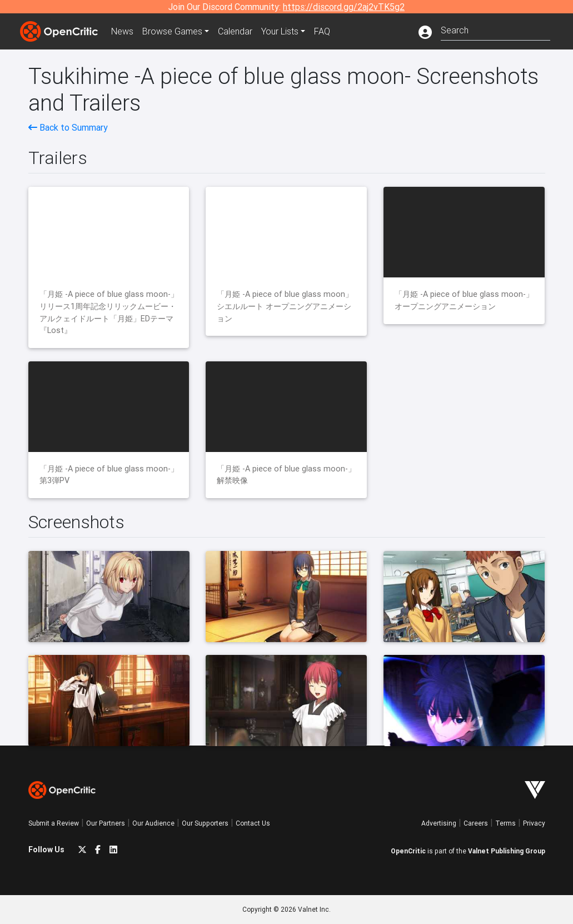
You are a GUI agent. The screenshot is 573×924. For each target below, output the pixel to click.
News (122, 31)
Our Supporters (205, 823)
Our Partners (106, 823)
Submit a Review (54, 823)
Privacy (534, 823)
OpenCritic (408, 851)
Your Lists (280, 31)
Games (172, 31)
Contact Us (253, 823)
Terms (505, 823)
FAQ (322, 31)
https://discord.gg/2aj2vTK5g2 (344, 7)
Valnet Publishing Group (507, 851)
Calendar (235, 31)
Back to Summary (68, 127)
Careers (476, 823)
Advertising (439, 823)
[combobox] (495, 29)
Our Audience (153, 823)
